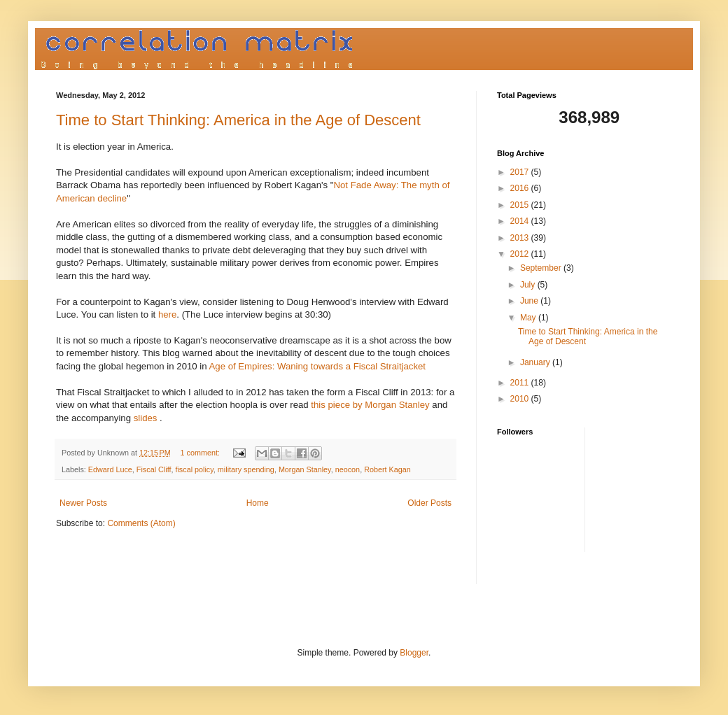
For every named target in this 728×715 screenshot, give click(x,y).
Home (258, 503)
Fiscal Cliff (154, 469)
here (167, 314)
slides (146, 418)
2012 (521, 254)
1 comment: (201, 453)
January (536, 362)
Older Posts (429, 503)
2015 (521, 205)
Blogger (414, 653)
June (530, 301)
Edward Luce (110, 469)
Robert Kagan (387, 469)
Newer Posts (83, 503)
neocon (348, 469)
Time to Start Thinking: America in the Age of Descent (238, 120)
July (529, 285)
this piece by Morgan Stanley (370, 405)
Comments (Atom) (141, 523)
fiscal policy (194, 469)
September (542, 268)
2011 (521, 383)
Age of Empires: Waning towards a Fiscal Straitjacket (318, 366)
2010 (521, 399)
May (529, 318)
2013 (521, 238)
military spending (246, 469)
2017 (521, 172)
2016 (521, 188)
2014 (521, 221)
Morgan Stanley (305, 469)
